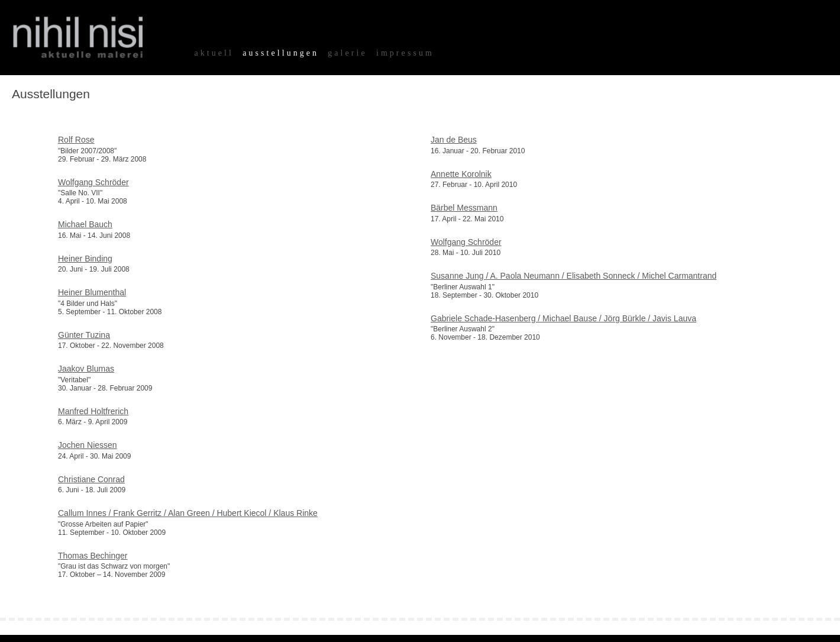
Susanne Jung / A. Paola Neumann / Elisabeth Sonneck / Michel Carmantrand (574, 276)
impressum (405, 53)
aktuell (214, 53)
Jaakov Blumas (86, 369)
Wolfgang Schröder (93, 182)
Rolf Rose (76, 140)
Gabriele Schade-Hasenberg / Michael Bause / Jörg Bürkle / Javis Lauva (563, 318)
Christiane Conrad (91, 479)
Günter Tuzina (84, 335)
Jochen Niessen (88, 445)
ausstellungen (281, 53)
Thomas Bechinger (93, 556)
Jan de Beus (454, 140)
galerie (348, 53)
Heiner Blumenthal (92, 292)
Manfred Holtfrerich (93, 411)
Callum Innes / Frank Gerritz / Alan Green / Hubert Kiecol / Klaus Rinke (188, 513)
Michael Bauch (85, 224)
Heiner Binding (85, 259)
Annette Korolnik (461, 174)
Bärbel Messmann (464, 208)
